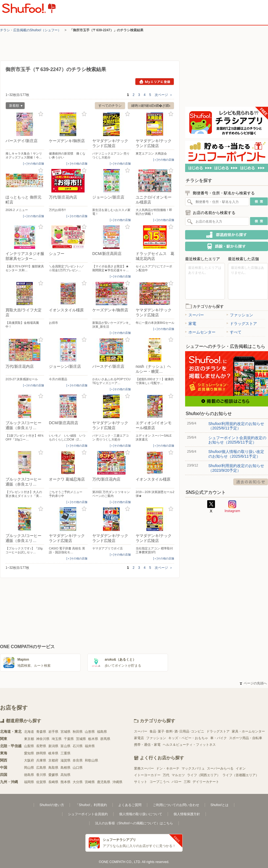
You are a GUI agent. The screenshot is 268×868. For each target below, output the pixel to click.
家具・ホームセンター (248, 731)
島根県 (65, 768)
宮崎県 (90, 782)
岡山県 (29, 768)
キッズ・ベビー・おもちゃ (188, 738)
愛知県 (29, 753)
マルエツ (178, 775)
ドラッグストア (242, 324)
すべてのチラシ (110, 106)
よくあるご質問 (130, 805)
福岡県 (29, 782)
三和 (187, 782)
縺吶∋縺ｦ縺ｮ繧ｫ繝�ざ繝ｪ (151, 106)
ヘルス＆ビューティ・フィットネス (189, 745)
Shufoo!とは (220, 805)
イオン (241, 768)
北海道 (29, 732)
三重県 (65, 753)
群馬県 (105, 739)
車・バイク (219, 738)
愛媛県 (53, 775)
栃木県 (93, 739)
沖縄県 (117, 782)
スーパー (195, 315)
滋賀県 (65, 760)
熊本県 (65, 782)
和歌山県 (91, 760)
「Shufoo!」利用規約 (91, 805)
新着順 (14, 106)
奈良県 (78, 760)
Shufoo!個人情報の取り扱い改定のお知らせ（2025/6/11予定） (236, 454)
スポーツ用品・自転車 (246, 738)
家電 (191, 324)
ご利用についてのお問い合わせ (176, 805)
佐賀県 (41, 782)
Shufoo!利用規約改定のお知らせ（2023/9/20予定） (236, 468)
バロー (177, 782)
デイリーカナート (206, 782)
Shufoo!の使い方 (52, 805)
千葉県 (69, 739)
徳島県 (29, 775)
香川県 (41, 775)
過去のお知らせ (251, 482)
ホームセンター (200, 332)
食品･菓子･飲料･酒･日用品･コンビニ (177, 731)
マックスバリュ (193, 768)
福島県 (102, 732)
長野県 (41, 746)
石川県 (78, 746)
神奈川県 (43, 739)
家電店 (139, 738)
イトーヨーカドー (147, 775)
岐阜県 (53, 753)
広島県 (41, 768)
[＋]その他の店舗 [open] (33, 164)
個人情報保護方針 (187, 814)
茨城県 (81, 739)
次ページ (164, 95)
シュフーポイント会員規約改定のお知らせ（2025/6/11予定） (237, 440)
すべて (234, 332)
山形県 (90, 732)
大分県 (78, 782)
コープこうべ (159, 782)
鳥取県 (53, 768)
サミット (141, 782)
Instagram (232, 507)
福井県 (90, 746)
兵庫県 (41, 760)
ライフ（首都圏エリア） (241, 775)
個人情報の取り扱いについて (141, 814)
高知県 (65, 775)
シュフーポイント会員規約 (88, 814)
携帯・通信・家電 (147, 745)
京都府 (53, 760)
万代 (166, 775)
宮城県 (65, 732)
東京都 (29, 739)
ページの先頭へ (253, 683)
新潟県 (53, 746)
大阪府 (29, 760)
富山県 (65, 746)
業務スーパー (144, 768)
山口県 (78, 768)
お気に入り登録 (41, 114)
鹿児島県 (104, 782)
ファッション (240, 315)
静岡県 (41, 753)
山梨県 (29, 746)
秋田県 (78, 732)
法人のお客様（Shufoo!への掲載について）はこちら (134, 823)
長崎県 (53, 782)
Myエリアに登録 (155, 82)
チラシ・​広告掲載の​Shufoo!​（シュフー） (31, 30)
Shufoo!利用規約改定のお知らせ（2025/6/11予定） (236, 426)
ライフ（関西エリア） (204, 775)
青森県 (41, 732)
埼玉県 (57, 739)
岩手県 (53, 732)
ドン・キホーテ (168, 768)
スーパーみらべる (220, 768)
